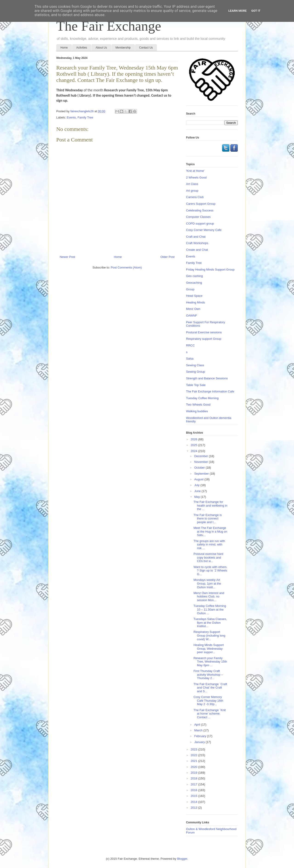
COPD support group (200, 223)
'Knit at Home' (195, 171)
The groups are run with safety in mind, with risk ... (209, 545)
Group (190, 289)
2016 (194, 790)
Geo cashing (194, 276)
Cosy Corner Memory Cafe (204, 230)
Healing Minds (195, 302)
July (197, 485)
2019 (194, 773)
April (198, 725)
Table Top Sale (196, 385)
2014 (194, 802)
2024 (194, 451)
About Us (101, 48)
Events (71, 117)
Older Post (168, 257)
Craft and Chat (196, 237)
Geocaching (194, 283)
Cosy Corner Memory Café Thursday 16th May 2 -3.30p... (208, 701)
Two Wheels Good (198, 405)
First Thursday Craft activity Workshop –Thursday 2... (208, 675)
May (198, 497)
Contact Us (146, 48)
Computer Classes (198, 217)
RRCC (190, 345)
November (202, 462)
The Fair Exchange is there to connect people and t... (208, 519)
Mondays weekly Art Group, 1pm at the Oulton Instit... (207, 583)
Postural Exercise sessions (204, 332)
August (199, 479)
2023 (194, 749)
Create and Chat (197, 250)
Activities (82, 48)
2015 (194, 796)
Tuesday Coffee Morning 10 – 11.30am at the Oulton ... (210, 609)
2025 (194, 445)
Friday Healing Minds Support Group (210, 270)
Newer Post (67, 257)
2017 (194, 784)
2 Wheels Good (196, 177)
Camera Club (195, 197)
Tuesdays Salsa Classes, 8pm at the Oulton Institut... (210, 623)
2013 (194, 808)
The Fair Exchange (109, 26)
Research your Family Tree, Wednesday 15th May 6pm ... (210, 662)
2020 (194, 767)
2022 (194, 755)
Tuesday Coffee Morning (202, 398)
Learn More (237, 11)
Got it (256, 11)
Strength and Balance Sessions (207, 378)
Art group (192, 191)
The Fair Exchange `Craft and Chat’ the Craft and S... (210, 688)
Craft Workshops (197, 243)
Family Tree (85, 117)
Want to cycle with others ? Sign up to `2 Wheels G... (210, 571)
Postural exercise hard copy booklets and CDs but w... (208, 557)
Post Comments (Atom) (126, 267)
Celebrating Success (200, 210)
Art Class (192, 184)
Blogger (182, 859)
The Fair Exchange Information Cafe (210, 391)
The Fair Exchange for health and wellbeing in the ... (210, 505)
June (198, 491)
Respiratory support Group (204, 339)
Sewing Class (195, 365)
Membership (123, 48)
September (202, 474)
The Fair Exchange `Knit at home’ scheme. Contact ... (209, 714)
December (202, 456)
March (199, 730)
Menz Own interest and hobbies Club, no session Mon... (209, 597)
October (200, 468)
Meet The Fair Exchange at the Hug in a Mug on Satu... (210, 531)
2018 (194, 778)
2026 (194, 439)
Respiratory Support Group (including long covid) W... (209, 635)
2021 (194, 761)
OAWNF (192, 316)
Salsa (190, 359)
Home (64, 48)
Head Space (194, 296)
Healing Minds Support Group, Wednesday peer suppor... (209, 649)
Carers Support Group (201, 204)
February (201, 736)
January (200, 742)
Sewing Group (195, 372)
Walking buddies (197, 411)
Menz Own (193, 309)
